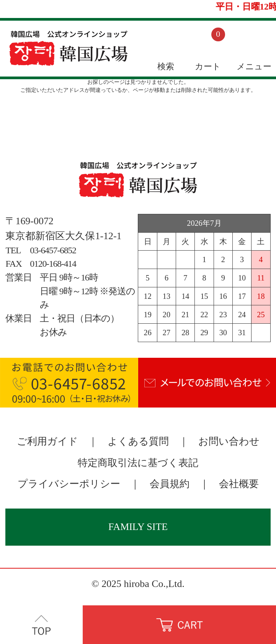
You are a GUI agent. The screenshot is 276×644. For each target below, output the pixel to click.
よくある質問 (138, 441)
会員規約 (170, 484)
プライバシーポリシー (69, 484)
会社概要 (239, 484)
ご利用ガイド (47, 441)
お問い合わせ (229, 441)
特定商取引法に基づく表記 (138, 463)
